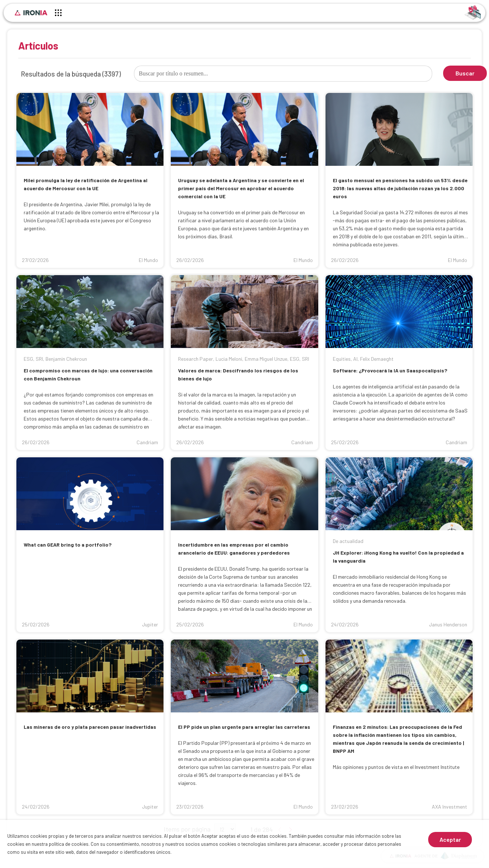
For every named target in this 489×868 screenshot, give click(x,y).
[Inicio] (31, 13)
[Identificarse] (473, 12)
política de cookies (69, 844)
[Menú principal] (58, 14)
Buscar (465, 73)
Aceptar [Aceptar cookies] (450, 839)
